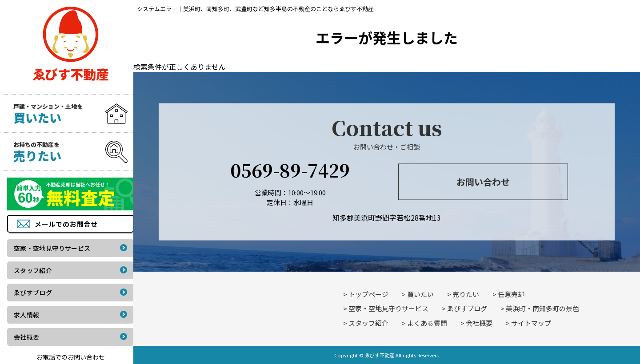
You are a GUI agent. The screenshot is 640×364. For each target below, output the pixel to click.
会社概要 (479, 323)
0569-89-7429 (290, 169)
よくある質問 (427, 323)
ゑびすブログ (467, 308)
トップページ (368, 294)
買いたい (420, 294)
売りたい (466, 294)
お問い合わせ (483, 182)
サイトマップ (531, 323)
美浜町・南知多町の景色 (542, 308)
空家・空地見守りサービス (388, 308)
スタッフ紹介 (368, 323)
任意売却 (511, 294)
